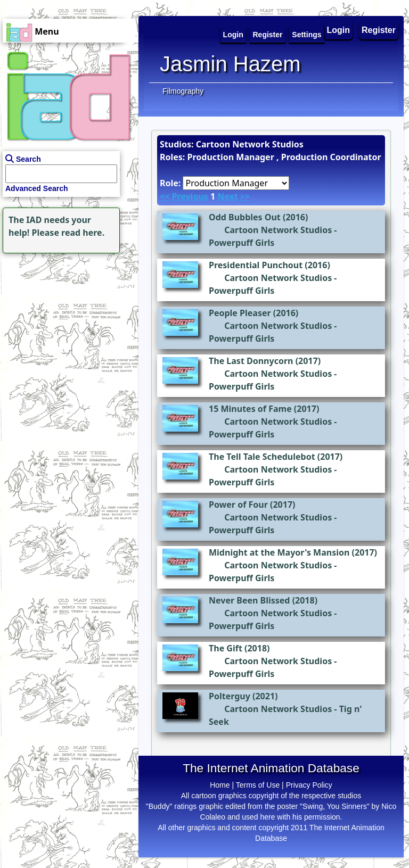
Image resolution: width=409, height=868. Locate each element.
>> (245, 196)
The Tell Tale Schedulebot (262, 457)
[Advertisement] (67, 323)
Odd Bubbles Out (245, 217)
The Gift (226, 648)
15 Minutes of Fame (250, 409)
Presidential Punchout (256, 265)
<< (165, 196)
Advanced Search (37, 188)
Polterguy (230, 696)
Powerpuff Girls (242, 243)
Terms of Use (258, 785)
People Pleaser (240, 313)
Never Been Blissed (249, 600)
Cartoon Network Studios (278, 230)
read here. (83, 233)
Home (220, 785)
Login (339, 30)
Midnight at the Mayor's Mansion (279, 552)
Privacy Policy (309, 785)
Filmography (183, 91)
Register (379, 30)
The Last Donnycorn (251, 361)
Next (227, 196)
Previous (190, 196)
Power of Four (238, 505)
